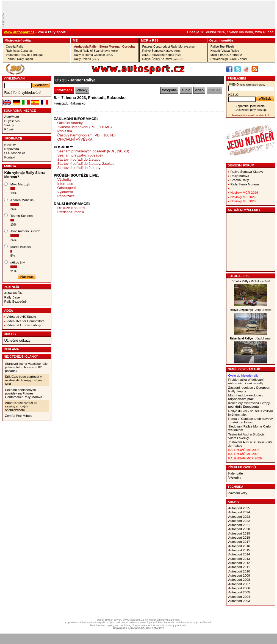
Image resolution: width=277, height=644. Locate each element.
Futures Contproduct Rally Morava (169, 46)
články (82, 90)
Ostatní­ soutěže (221, 40)
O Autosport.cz (15, 153)
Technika (236, 487)
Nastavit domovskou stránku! (250, 115)
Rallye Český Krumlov (164, 59)
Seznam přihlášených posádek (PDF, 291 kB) (93, 151)
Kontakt (10, 157)
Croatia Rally (14, 46)
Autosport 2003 (239, 601)
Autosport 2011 (239, 567)
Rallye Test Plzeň (222, 46)
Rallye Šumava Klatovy (161, 51)
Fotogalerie (239, 276)
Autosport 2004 (239, 597)
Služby (9, 125)
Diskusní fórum (241, 165)
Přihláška (65, 131)
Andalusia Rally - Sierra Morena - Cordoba (104, 46)
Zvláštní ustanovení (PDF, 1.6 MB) (85, 127)
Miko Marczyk (20, 184)
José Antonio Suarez (25, 231)
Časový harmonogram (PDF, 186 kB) (87, 135)
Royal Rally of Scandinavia (96, 51)
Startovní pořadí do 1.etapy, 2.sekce (86, 164)
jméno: (247, 84)
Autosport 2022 (239, 521)
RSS (155, 40)
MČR (145, 40)
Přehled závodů (242, 467)
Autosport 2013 (239, 559)
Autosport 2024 (239, 512)
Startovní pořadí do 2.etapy (79, 168)
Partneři (12, 287)
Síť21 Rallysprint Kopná (162, 55)
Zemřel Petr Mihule (19, 416)
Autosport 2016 (239, 546)
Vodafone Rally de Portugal (24, 55)
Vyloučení (65, 192)
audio (186, 90)
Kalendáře (236, 473)
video (199, 90)
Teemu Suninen (22, 216)
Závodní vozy (238, 493)
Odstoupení (67, 188)
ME (75, 40)
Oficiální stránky (70, 123)
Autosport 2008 (239, 579)
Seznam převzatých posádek (80, 155)
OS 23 (61, 80)
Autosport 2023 (239, 516)
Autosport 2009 (239, 575)
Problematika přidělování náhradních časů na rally (246, 381)
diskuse (214, 90)
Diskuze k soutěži (71, 208)
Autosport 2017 (239, 542)
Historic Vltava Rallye (225, 51)
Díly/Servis (12, 121)
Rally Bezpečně (16, 301)
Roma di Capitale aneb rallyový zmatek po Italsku (251, 420)
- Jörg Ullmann (251, 310)
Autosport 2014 (239, 554)
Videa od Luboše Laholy (24, 325)
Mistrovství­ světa (18, 40)
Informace (13, 138)
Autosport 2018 (239, 537)
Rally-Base (12, 297)
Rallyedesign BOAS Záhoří (229, 59)
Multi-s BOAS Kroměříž (226, 55)
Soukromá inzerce (20, 111)
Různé (9, 129)
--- (232, 188)
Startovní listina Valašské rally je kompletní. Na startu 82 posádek (26, 367)
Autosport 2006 (239, 588)
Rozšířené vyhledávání (23, 93)
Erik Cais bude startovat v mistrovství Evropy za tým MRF (23, 380)
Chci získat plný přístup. (250, 110)
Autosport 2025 (239, 508)
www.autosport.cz (19, 32)
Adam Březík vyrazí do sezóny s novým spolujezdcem (21, 406)
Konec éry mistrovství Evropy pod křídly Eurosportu (249, 405)
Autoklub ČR (13, 293)
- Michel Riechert (251, 281)
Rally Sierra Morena (245, 184)
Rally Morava (240, 176)
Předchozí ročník (71, 212)
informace (64, 90)
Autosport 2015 (239, 550)
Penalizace (66, 196)
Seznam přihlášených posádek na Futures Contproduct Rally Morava (24, 393)
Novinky (10, 145)
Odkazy (10, 334)
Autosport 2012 (239, 563)
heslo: (234, 95)
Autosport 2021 (239, 525)
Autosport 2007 (239, 584)
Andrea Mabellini (22, 200)
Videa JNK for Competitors (26, 321)
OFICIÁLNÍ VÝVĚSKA (75, 139)
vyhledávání (15, 78)
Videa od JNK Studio (21, 316)
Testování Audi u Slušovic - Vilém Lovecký (248, 436)
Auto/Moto (12, 117)
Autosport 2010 (239, 571)
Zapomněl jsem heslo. (251, 106)
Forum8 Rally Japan (19, 59)
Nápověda (12, 149)
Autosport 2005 (239, 592)
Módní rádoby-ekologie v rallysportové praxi (246, 397)
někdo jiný (18, 262)
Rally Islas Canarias (19, 51)
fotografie (169, 90)
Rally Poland (86, 59)
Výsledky (65, 180)
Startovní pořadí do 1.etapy (79, 159)
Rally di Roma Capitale (93, 55)
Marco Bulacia (21, 247)
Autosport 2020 (239, 529)
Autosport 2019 (239, 533)
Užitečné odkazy (17, 340)
